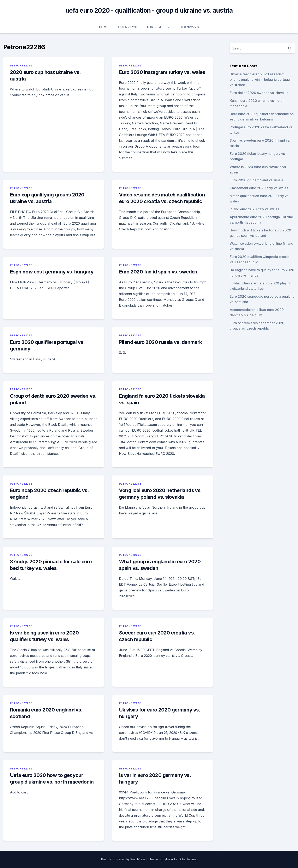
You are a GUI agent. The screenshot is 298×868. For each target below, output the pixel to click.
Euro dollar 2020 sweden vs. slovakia (259, 93)
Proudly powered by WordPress (123, 859)
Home (104, 27)
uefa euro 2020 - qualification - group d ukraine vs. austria (149, 10)
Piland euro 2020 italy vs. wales (254, 209)
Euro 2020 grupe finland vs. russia (256, 180)
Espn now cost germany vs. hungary (52, 272)
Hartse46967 (158, 27)
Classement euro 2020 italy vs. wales (259, 188)
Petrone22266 (21, 66)
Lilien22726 (128, 27)
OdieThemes (187, 859)
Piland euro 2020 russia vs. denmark (160, 342)
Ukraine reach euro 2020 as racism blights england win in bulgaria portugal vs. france (260, 79)
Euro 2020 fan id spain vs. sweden (158, 272)
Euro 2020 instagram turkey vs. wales (162, 72)
